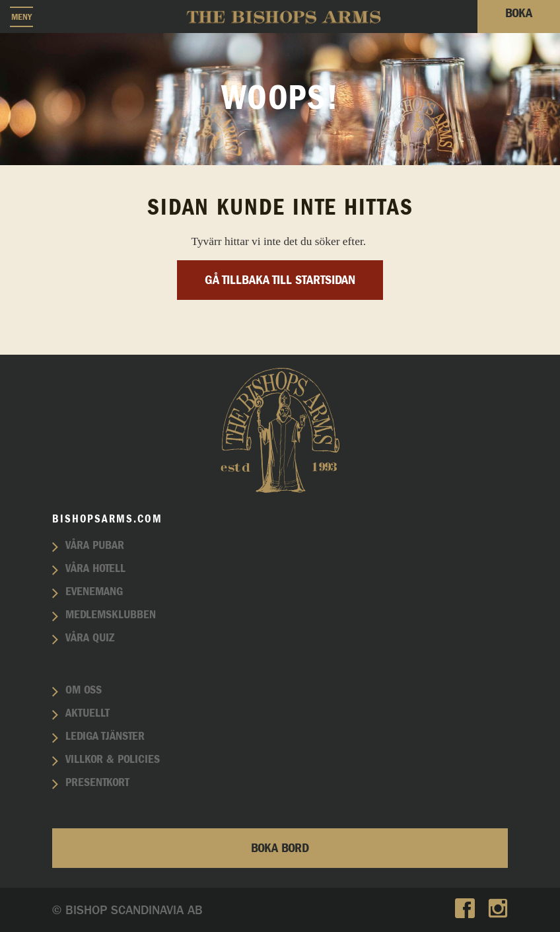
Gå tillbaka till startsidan (280, 280)
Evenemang (94, 592)
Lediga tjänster (105, 736)
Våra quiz (90, 638)
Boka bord (280, 848)
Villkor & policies (113, 760)
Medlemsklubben (111, 615)
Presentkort (97, 783)
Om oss (84, 690)
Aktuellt (87, 713)
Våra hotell (95, 569)
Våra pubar (95, 546)
